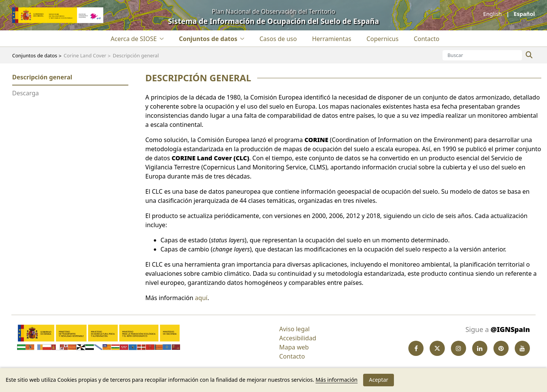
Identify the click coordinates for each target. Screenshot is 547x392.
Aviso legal (294, 329)
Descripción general (42, 77)
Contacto (292, 356)
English (493, 14)
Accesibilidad (298, 338)
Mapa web (294, 347)
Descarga (25, 93)
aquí (201, 298)
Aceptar (379, 380)
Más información (337, 380)
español (524, 14)
